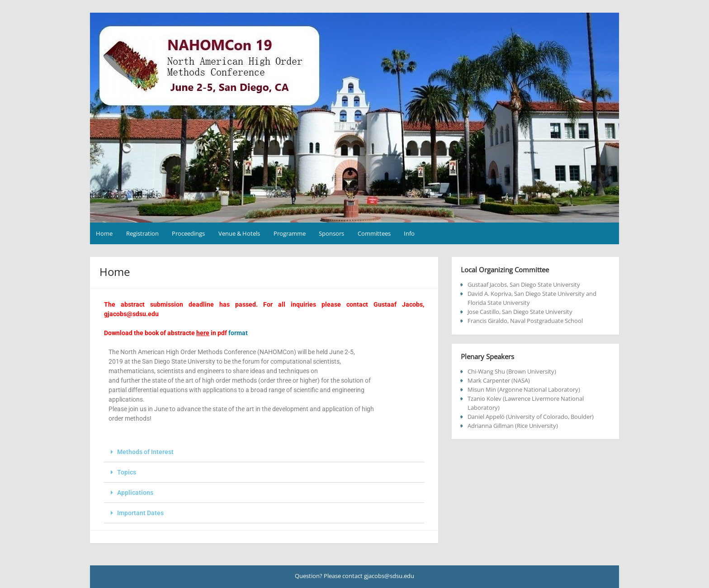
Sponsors (331, 233)
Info (409, 233)
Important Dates (140, 513)
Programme (290, 233)
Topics (127, 472)
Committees (374, 233)
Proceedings (188, 233)
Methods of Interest (145, 452)
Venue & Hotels (239, 233)
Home (104, 233)
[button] (264, 452)
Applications (135, 493)
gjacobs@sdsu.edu (131, 314)
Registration (142, 233)
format (238, 333)
